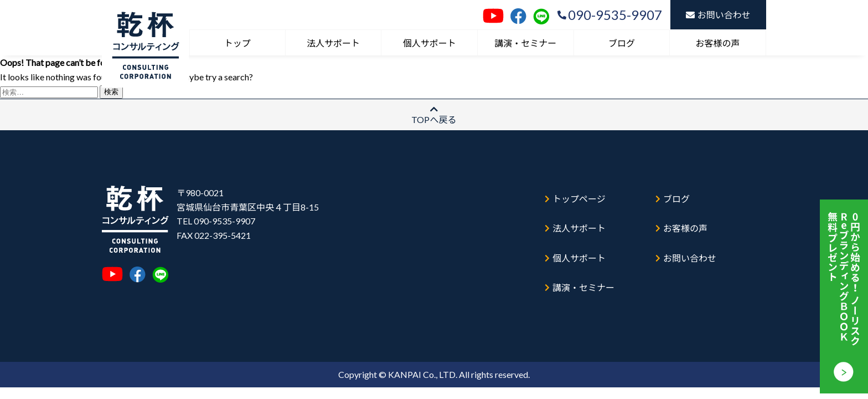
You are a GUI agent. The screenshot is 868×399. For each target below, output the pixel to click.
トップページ (577, 193)
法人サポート (333, 43)
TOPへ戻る (434, 115)
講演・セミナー (525, 43)
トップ (237, 43)
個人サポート (430, 43)
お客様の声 (718, 43)
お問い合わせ (718, 15)
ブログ (622, 43)
